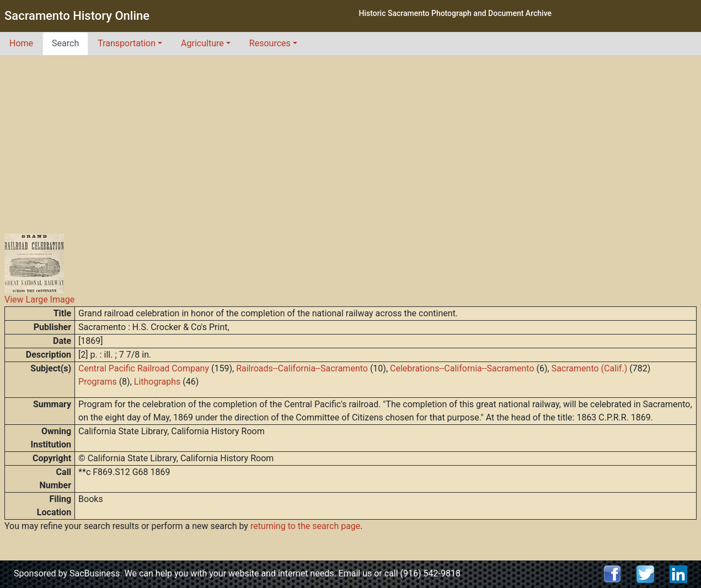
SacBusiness (95, 573)
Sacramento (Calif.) (590, 368)
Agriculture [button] (202, 43)
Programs (98, 382)
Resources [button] (270, 43)
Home (21, 43)
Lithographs (157, 382)
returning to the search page (305, 526)
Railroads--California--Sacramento (302, 368)
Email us (355, 573)
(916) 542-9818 (430, 573)
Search (65, 43)
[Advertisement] (351, 138)
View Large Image (39, 300)
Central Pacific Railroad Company (144, 368)
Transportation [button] (127, 43)
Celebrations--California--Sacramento (462, 368)
